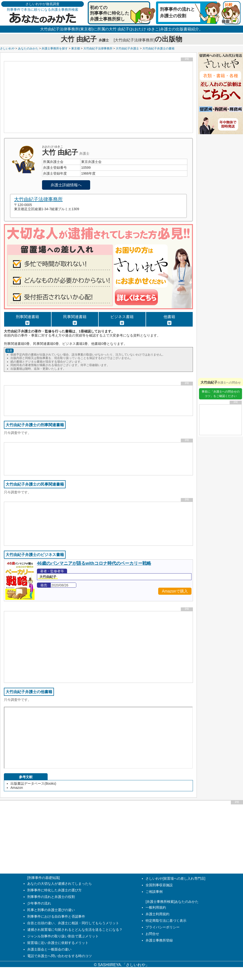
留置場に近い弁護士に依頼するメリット (58, 943)
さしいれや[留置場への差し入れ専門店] (175, 878)
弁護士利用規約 (157, 914)
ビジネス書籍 (122, 320)
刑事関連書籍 (27, 320)
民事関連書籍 (75, 320)
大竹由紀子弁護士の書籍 (158, 48)
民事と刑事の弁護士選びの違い (51, 910)
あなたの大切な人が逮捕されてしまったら (60, 884)
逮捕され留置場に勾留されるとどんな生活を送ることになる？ (75, 930)
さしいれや (7, 48)
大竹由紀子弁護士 (127, 48)
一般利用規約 (156, 907)
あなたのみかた (28, 48)
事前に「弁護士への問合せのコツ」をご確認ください (221, 394)
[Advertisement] (99, 97)
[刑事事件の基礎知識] (43, 878)
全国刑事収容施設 (159, 885)
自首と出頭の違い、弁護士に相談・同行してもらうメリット (73, 923)
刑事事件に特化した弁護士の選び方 (54, 890)
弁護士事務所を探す (55, 48)
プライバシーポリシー (163, 927)
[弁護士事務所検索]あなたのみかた (172, 902)
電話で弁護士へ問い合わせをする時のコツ (60, 956)
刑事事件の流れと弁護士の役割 (51, 897)
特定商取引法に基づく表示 (166, 921)
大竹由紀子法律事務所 (98, 48)
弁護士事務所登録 (159, 940)
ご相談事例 (154, 892)
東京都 (76, 48)
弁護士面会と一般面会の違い (49, 949)
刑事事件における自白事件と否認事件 (56, 916)
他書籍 (169, 320)
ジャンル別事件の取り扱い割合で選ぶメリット (63, 936)
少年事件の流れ (39, 903)
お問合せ (152, 934)
